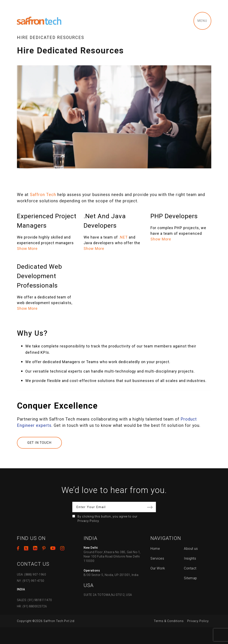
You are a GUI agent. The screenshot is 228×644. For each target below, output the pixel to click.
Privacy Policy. (89, 521)
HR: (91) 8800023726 (32, 606)
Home (155, 549)
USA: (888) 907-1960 (32, 574)
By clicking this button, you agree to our (108, 519)
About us (191, 549)
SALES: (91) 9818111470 (34, 600)
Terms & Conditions (169, 621)
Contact (190, 568)
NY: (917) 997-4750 (31, 581)
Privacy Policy (198, 621)
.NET (123, 237)
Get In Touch (39, 443)
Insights (190, 558)
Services (157, 558)
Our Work (158, 568)
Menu (202, 21)
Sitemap (190, 578)
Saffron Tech (43, 195)
